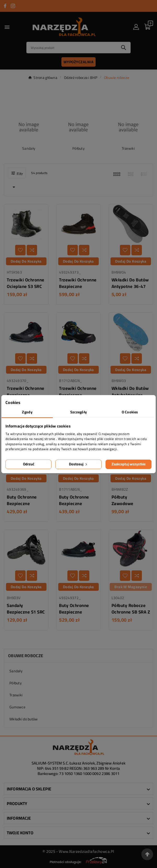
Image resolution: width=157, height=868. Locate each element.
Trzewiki (128, 148)
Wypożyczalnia (79, 62)
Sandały (29, 148)
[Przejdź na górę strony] (147, 854)
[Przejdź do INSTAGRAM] (13, 6)
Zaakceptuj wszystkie (129, 464)
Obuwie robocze (26, 656)
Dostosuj (78, 464)
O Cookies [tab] (130, 412)
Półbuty (78, 148)
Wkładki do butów (24, 719)
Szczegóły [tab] (79, 412)
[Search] (72, 48)
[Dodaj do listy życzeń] (20, 250)
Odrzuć (29, 464)
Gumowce (17, 707)
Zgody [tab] (27, 412)
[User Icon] (136, 27)
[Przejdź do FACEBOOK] (5, 6)
